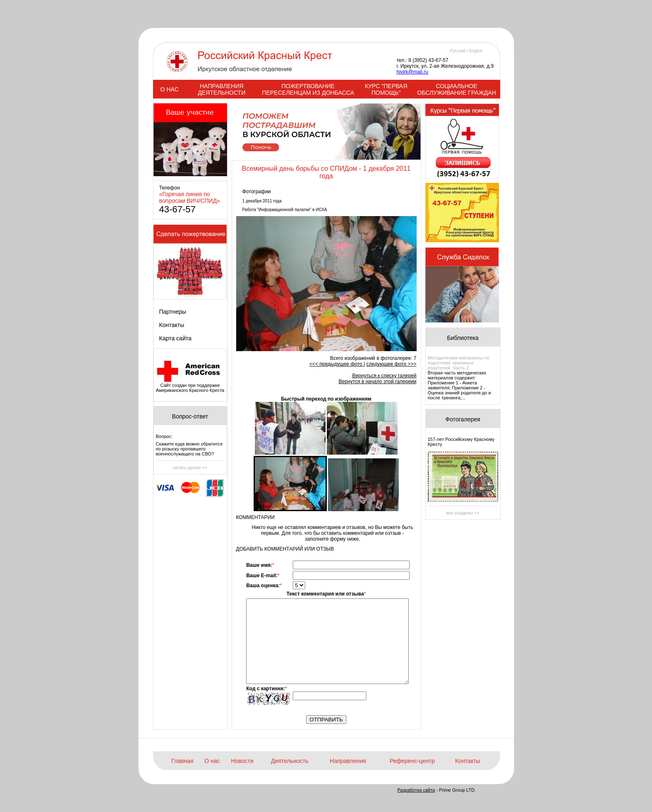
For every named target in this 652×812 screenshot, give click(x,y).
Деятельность (289, 761)
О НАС (169, 89)
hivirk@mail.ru (412, 72)
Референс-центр (412, 761)
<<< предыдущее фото (337, 364)
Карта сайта (175, 338)
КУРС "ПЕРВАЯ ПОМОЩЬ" (386, 89)
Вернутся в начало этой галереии (377, 381)
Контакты (172, 325)
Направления (348, 761)
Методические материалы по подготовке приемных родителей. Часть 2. (459, 363)
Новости (242, 761)
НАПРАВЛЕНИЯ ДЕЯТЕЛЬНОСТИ (222, 89)
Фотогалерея (463, 419)
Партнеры (173, 312)
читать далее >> (190, 468)
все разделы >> (463, 513)
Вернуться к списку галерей (384, 376)
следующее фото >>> (391, 364)
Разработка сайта (416, 790)
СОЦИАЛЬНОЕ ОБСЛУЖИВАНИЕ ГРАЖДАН (456, 89)
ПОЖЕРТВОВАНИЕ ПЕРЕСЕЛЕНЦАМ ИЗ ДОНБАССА (308, 89)
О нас (212, 761)
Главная (182, 761)
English (476, 51)
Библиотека (463, 338)
